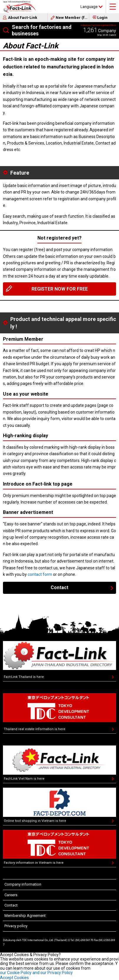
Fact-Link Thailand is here (24, 677)
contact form (40, 574)
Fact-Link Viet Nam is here (24, 779)
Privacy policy (16, 926)
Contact (59, 587)
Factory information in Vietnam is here (34, 863)
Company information (23, 884)
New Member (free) (72, 18)
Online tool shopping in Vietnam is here (35, 821)
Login (102, 18)
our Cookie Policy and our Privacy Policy (36, 973)
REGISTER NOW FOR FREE (60, 289)
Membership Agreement (25, 916)
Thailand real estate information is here (35, 729)
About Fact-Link (23, 18)
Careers (11, 895)
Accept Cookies (14, 978)
